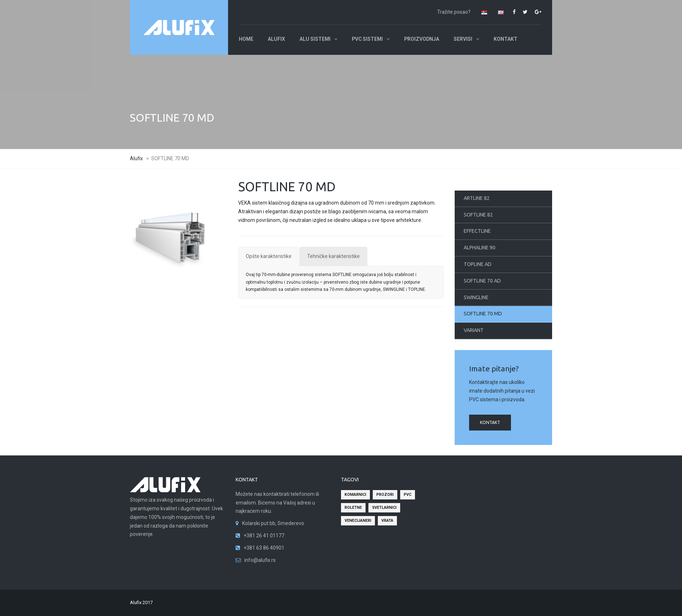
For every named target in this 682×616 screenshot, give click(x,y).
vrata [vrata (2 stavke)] (387, 521)
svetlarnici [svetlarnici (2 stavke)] (384, 508)
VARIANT (474, 330)
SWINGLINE (476, 297)
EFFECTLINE (477, 231)
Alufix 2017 (141, 602)
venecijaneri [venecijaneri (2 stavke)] (358, 521)
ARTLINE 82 (477, 198)
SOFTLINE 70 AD (482, 281)
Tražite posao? (454, 12)
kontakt (490, 422)
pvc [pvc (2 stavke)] (408, 495)
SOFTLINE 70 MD (483, 314)
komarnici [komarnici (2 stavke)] (355, 495)
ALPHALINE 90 (480, 248)
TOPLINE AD (478, 264)
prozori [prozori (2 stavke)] (385, 495)
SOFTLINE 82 (478, 215)
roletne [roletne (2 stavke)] (353, 508)
